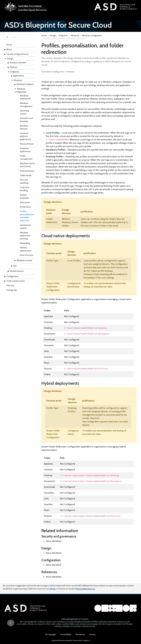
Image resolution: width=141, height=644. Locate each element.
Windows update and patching (25, 236)
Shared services (17, 271)
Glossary (10, 285)
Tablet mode (26, 175)
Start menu (25, 202)
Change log (11, 290)
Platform (14, 67)
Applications (19, 76)
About (9, 49)
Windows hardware (25, 84)
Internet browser (27, 171)
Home (9, 45)
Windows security (24, 260)
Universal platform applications (25, 136)
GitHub (52, 589)
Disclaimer (80, 634)
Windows (18, 80)
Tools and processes (16, 281)
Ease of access (27, 255)
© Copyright (51, 634)
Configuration (13, 276)
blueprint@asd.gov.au (86, 589)
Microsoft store (27, 144)
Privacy (92, 634)
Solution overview (18, 63)
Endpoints (15, 72)
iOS (15, 266)
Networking (25, 243)
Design (10, 59)
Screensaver (25, 207)
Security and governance (17, 54)
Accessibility (66, 634)
